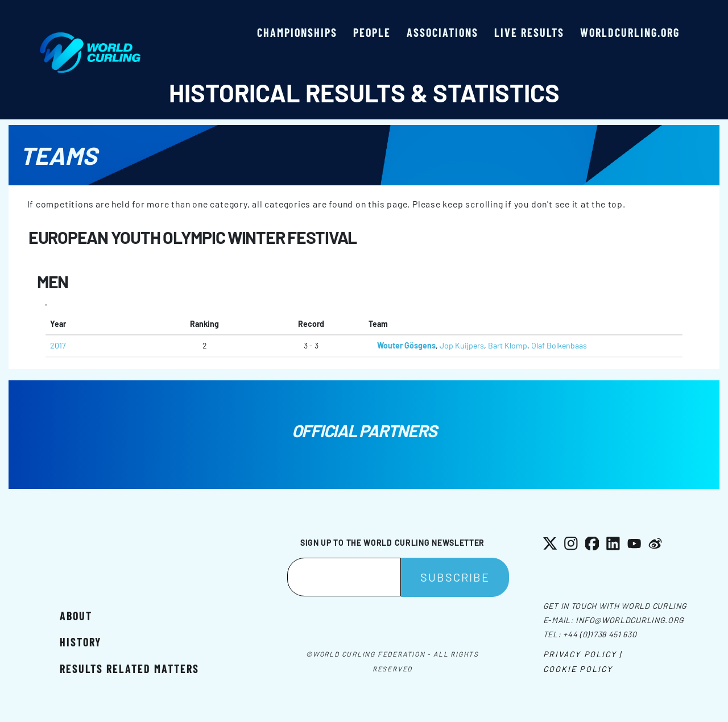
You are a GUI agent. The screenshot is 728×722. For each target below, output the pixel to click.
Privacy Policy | (583, 654)
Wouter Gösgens (406, 345)
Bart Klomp (508, 345)
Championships (297, 32)
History (80, 642)
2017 (58, 345)
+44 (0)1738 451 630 (600, 634)
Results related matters (129, 669)
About (76, 616)
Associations (442, 32)
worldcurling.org (630, 32)
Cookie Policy (578, 669)
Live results (529, 32)
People (372, 32)
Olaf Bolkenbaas (559, 345)
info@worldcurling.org (630, 620)
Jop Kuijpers (462, 345)
